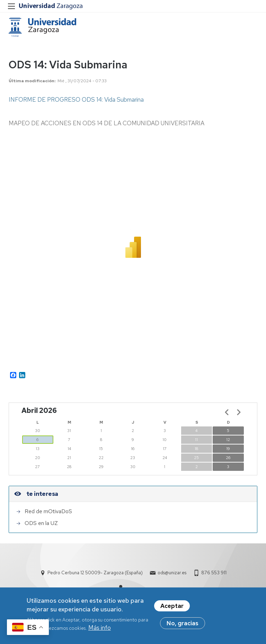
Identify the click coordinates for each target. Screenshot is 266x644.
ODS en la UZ (41, 523)
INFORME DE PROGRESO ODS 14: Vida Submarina (76, 100)
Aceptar (172, 606)
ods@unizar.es (172, 573)
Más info (100, 628)
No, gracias (183, 623)
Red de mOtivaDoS (48, 511)
